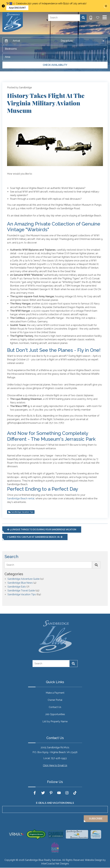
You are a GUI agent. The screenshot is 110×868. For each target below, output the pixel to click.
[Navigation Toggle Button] (105, 17)
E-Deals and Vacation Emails (55, 803)
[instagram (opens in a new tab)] (67, 793)
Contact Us (55, 707)
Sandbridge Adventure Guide (23, 579)
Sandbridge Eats (17, 587)
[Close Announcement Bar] (106, 6)
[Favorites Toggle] (98, 18)
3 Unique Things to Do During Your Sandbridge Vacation (42, 529)
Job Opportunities (55, 714)
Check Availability (55, 65)
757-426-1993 (59, 758)
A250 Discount (17, 8)
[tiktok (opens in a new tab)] (75, 793)
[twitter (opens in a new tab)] (43, 793)
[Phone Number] (91, 18)
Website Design (93, 860)
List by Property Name (55, 721)
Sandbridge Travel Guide (21, 591)
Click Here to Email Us (55, 765)
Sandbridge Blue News (20, 583)
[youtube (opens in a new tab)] (59, 793)
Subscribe (96, 819)
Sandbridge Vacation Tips (21, 512)
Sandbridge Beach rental (21, 498)
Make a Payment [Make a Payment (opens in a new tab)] (55, 693)
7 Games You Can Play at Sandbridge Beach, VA (35, 537)
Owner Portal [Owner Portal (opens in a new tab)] (55, 700)
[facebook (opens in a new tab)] (35, 793)
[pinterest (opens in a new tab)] (51, 793)
